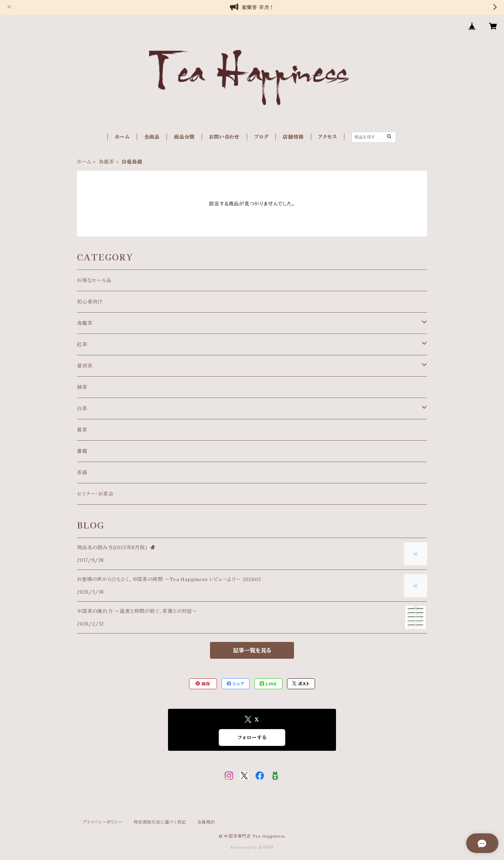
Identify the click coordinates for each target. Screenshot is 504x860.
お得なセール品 (94, 280)
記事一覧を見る (252, 650)
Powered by (252, 847)
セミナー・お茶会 (95, 494)
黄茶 (82, 430)
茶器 (82, 473)
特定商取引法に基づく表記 (160, 822)
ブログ (261, 137)
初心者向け (90, 302)
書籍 (82, 451)
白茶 (82, 408)
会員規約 (206, 822)
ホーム (122, 137)
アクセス (328, 137)
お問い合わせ (224, 137)
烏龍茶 (106, 162)
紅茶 (82, 344)
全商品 (152, 137)
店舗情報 (293, 137)
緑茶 (82, 387)
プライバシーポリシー (103, 822)
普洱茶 (85, 366)
